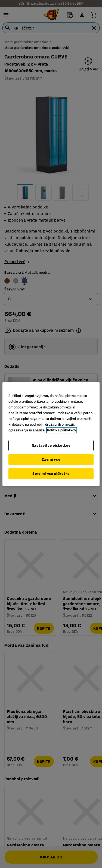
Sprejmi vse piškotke (51, 474)
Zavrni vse (51, 459)
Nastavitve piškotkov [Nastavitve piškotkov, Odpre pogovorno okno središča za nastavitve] (51, 445)
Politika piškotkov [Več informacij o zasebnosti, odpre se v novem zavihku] (62, 430)
